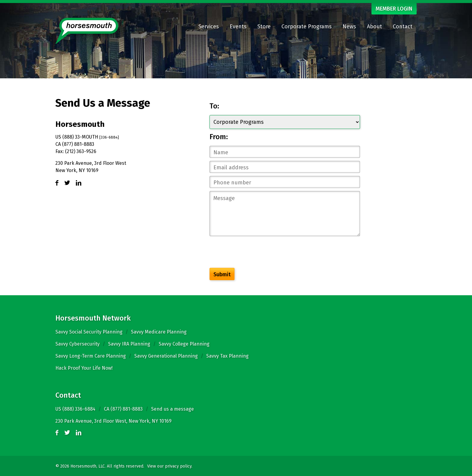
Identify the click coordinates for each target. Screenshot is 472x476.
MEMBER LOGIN (394, 9)
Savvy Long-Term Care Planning (91, 356)
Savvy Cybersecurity (78, 344)
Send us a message (172, 409)
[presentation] (255, 253)
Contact (403, 27)
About (374, 27)
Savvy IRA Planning (129, 344)
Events (238, 27)
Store (264, 27)
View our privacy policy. (170, 466)
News (349, 27)
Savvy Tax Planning (227, 356)
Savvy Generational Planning (166, 356)
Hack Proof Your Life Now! (84, 368)
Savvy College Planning (184, 344)
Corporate (307, 27)
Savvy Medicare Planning (159, 332)
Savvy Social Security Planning (89, 332)
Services (209, 27)
